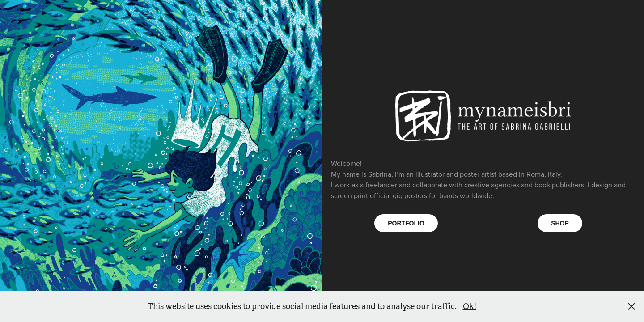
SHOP (560, 223)
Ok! (470, 306)
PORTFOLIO (406, 223)
